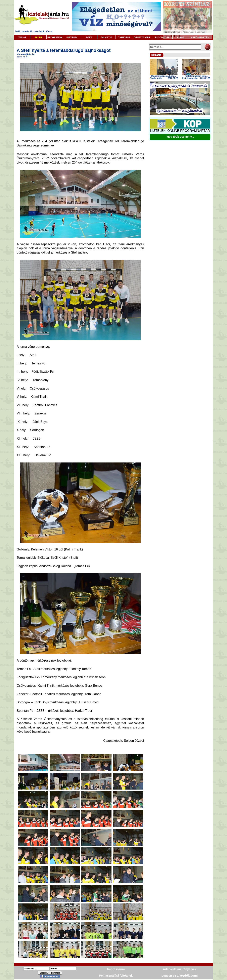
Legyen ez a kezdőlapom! (180, 975)
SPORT (38, 37)
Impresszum (116, 969)
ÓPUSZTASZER (142, 37)
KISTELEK (72, 37)
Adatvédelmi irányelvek (180, 969)
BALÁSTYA (107, 37)
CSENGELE (124, 37)
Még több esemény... (180, 137)
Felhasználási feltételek (116, 975)
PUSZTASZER (162, 37)
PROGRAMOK (55, 37)
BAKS (89, 37)
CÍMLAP (22, 37)
